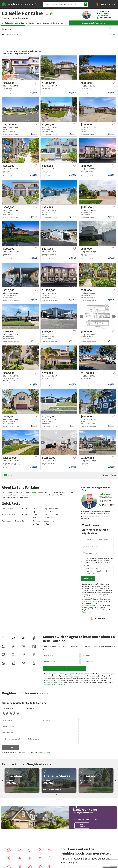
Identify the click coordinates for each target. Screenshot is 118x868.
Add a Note (86, 566)
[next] (36, 68)
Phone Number (92, 546)
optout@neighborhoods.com (92, 605)
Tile (110, 34)
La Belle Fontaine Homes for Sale (13, 23)
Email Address (92, 553)
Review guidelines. (44, 752)
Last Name (103, 539)
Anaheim (35, 492)
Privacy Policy (102, 610)
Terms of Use (87, 612)
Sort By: (5, 34)
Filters (113, 29)
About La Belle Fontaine (34, 23)
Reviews (46, 23)
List (115, 34)
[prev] (4, 68)
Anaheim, (5, 18)
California (13, 18)
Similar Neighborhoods (59, 23)
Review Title (8, 733)
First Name (87, 539)
